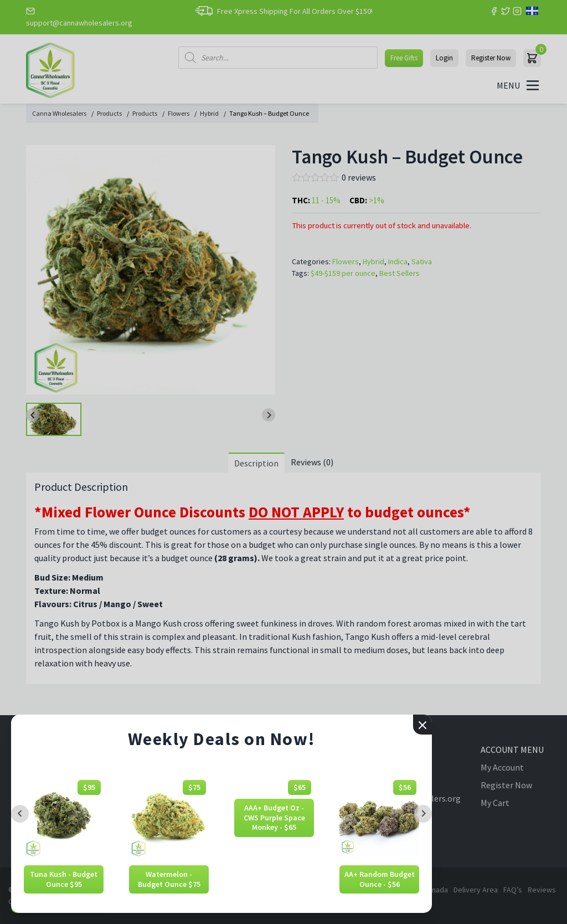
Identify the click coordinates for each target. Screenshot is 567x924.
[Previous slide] (20, 814)
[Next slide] (423, 814)
